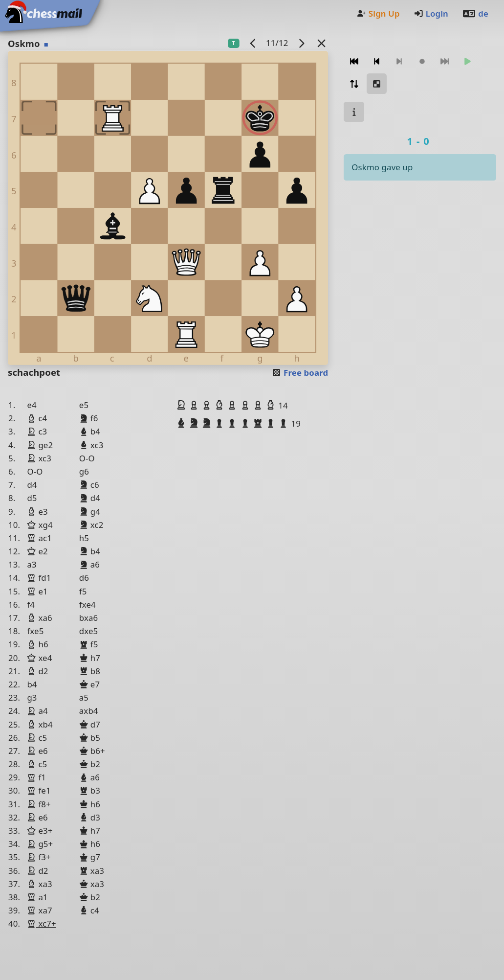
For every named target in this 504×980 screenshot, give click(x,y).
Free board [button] (300, 373)
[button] (182, 405)
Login (431, 13)
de (475, 13)
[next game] (301, 43)
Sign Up (378, 13)
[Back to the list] (321, 43)
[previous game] (253, 43)
